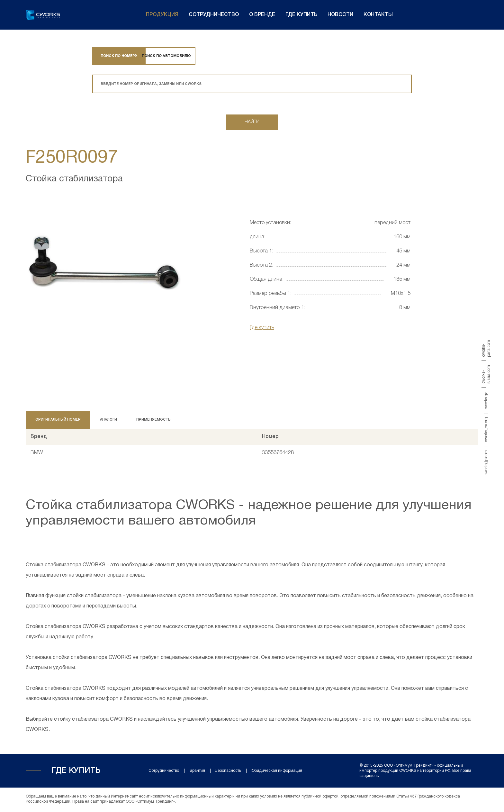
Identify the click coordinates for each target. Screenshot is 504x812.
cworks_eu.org (486, 429)
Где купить (301, 15)
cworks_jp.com (486, 463)
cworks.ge (486, 400)
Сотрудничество (214, 15)
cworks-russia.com (486, 374)
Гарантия (197, 772)
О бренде (262, 15)
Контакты (378, 15)
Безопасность (228, 772)
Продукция (162, 15)
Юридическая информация (276, 772)
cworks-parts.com (486, 348)
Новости (340, 15)
